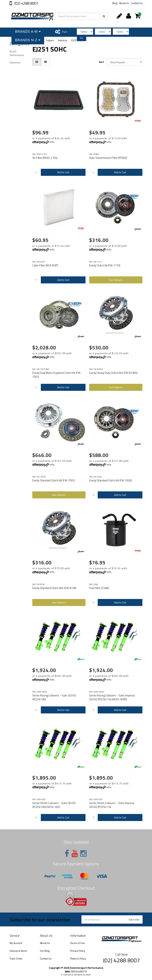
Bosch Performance (17, 53)
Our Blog (45, 951)
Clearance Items (18, 951)
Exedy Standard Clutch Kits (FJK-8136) (54, 588)
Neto (88, 975)
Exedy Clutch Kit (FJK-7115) (105, 265)
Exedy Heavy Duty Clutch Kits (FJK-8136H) (113, 373)
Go (82, 38)
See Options (116, 280)
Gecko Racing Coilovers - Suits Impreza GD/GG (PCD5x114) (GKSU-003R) (112, 697)
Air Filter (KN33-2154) (45, 158)
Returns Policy (78, 958)
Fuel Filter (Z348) (99, 588)
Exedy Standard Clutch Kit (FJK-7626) (110, 480)
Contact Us (137, 3)
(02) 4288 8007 (26, 3)
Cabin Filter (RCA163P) (45, 265)
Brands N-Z (28, 40)
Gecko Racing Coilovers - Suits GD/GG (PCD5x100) (54, 697)
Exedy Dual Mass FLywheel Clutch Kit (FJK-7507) (57, 375)
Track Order (16, 958)
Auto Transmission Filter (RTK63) (108, 158)
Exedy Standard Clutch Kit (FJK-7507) (54, 480)
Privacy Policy (78, 951)
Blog (115, 3)
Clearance (15, 62)
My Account (16, 943)
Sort (101, 62)
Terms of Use (77, 943)
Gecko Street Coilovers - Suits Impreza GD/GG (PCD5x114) (112, 805)
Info (52, 142)
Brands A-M (28, 32)
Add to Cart (63, 172)
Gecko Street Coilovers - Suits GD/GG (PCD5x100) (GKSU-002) (54, 805)
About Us (124, 3)
